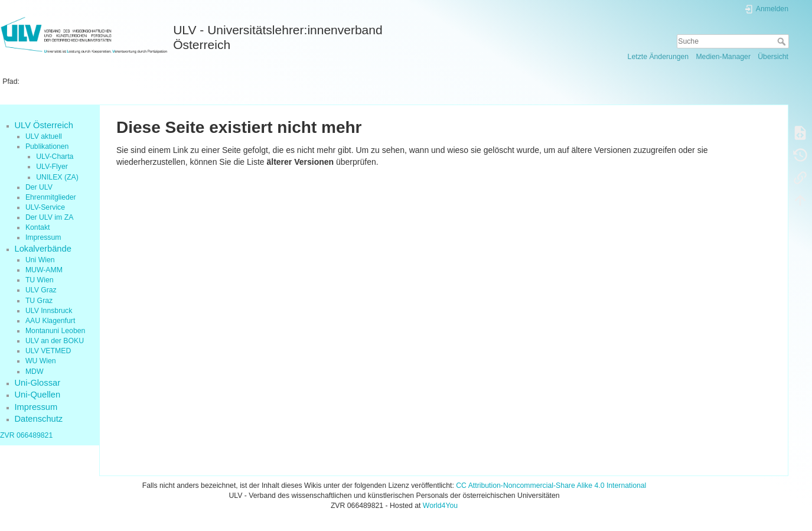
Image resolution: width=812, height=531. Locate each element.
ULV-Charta (55, 157)
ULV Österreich (44, 125)
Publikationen (47, 146)
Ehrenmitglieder (51, 197)
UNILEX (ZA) (57, 177)
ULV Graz (41, 290)
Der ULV (39, 187)
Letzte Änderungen (658, 57)
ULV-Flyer (52, 167)
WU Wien (41, 361)
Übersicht (773, 57)
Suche (783, 41)
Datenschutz (39, 419)
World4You (440, 506)
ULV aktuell (44, 136)
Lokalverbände (43, 249)
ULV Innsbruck (49, 311)
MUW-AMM (44, 270)
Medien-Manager (723, 57)
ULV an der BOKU (55, 341)
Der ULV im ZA (49, 217)
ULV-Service (45, 207)
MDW (35, 372)
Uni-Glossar (38, 383)
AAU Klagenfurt (50, 321)
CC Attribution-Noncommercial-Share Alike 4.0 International (551, 486)
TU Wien (40, 280)
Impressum (43, 237)
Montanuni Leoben (56, 331)
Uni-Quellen (38, 395)
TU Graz (39, 301)
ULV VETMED (48, 351)
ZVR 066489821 (26, 435)
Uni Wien (40, 260)
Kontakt (38, 227)
